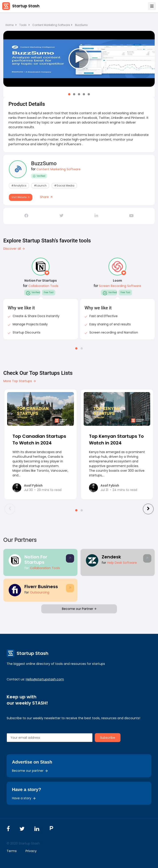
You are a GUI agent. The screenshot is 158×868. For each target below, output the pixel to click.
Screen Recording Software (120, 286)
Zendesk (111, 557)
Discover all (14, 249)
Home (11, 25)
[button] (69, 94)
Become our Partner (79, 609)
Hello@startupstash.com (45, 679)
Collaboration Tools (43, 286)
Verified (39, 176)
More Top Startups (20, 381)
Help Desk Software (122, 563)
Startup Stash (26, 6)
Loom (118, 281)
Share (46, 197)
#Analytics (19, 186)
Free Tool (49, 292)
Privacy (31, 851)
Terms (12, 851)
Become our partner (30, 771)
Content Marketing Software (52, 25)
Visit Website (21, 197)
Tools (23, 25)
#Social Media (64, 186)
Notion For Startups (41, 281)
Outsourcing (40, 592)
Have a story (24, 798)
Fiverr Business (41, 587)
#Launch (40, 186)
